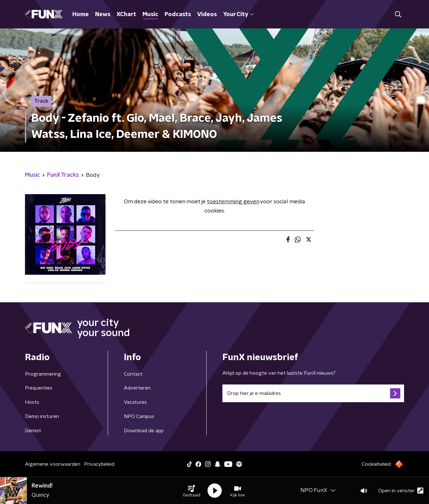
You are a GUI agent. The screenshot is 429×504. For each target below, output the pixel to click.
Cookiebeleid (376, 464)
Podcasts (178, 15)
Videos (207, 15)
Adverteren (137, 388)
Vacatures (135, 402)
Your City (238, 15)
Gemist (33, 431)
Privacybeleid (99, 464)
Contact (133, 374)
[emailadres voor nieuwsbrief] (313, 393)
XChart (126, 15)
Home (81, 15)
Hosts (32, 402)
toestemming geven (233, 202)
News (103, 15)
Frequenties (39, 388)
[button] (191, 491)
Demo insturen (42, 416)
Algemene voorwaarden (53, 464)
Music (150, 15)
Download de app (144, 431)
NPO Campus (139, 416)
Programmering (43, 374)
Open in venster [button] (401, 491)
